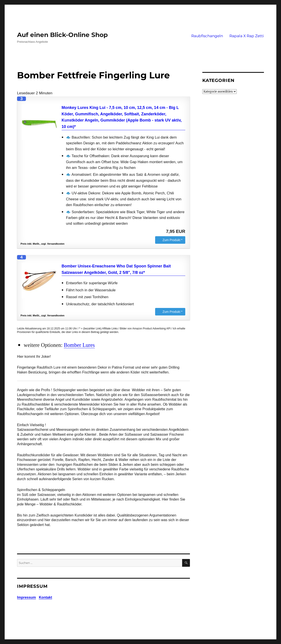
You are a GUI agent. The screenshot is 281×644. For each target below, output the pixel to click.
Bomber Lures (79, 345)
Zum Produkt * (172, 240)
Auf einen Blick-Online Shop (62, 35)
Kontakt (45, 597)
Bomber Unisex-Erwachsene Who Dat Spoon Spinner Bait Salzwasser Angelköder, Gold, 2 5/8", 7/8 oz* (116, 269)
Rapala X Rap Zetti (247, 36)
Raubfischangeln (207, 36)
